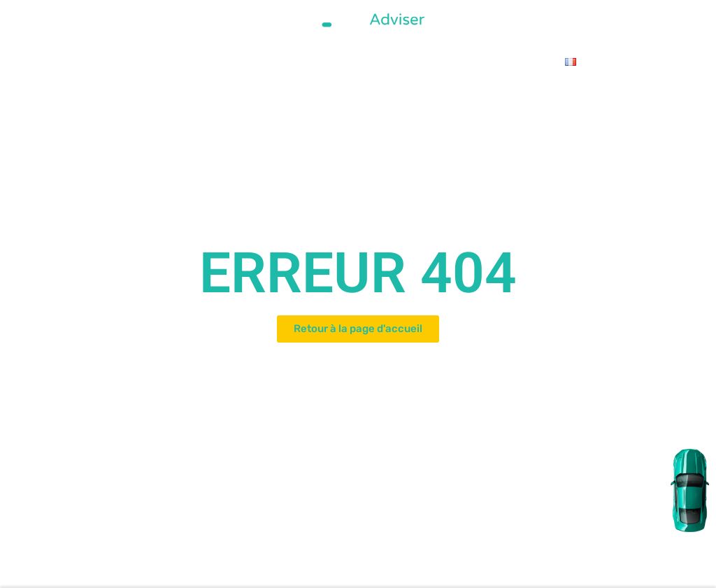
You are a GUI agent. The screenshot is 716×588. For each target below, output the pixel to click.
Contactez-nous (425, 62)
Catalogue (211, 62)
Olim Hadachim (278, 62)
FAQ (547, 62)
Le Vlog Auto (500, 62)
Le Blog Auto (350, 62)
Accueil (114, 62)
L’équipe (159, 62)
